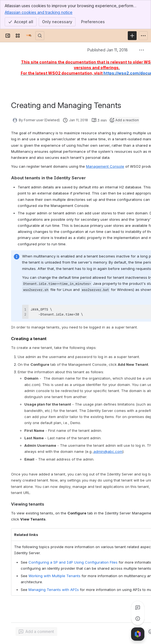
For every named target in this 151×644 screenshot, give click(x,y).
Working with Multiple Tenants (54, 576)
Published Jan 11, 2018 (108, 50)
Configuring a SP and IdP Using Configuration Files (73, 562)
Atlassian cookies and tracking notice (39, 12)
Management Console (105, 166)
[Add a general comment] (36, 632)
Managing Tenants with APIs (54, 590)
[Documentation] (29, 36)
